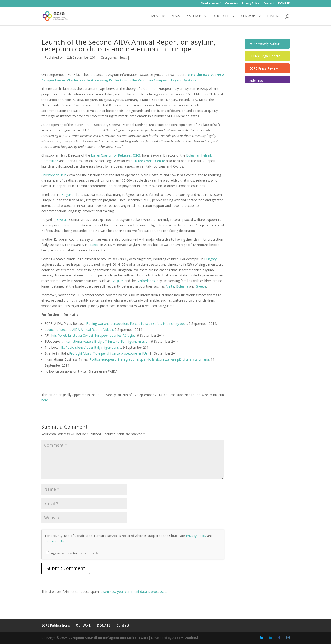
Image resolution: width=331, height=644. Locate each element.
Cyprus (62, 220)
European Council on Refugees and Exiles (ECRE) (108, 638)
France (94, 245)
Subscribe (257, 81)
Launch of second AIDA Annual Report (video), (79, 329)
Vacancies (231, 4)
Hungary (210, 259)
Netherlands (146, 281)
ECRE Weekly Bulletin (265, 44)
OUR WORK (249, 16)
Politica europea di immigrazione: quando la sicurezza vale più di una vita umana (149, 359)
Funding (274, 16)
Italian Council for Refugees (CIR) (116, 155)
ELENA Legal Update (265, 56)
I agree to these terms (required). (72, 553)
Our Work (83, 625)
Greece (201, 286)
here (45, 400)
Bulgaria (67, 195)
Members (158, 16)
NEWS (176, 16)
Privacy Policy (251, 4)
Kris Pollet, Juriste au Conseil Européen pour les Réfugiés (93, 335)
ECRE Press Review (264, 68)
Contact (269, 4)
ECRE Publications (56, 625)
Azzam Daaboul (185, 638)
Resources (194, 16)
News (123, 57)
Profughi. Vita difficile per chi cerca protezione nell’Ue (108, 353)
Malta (170, 286)
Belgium (118, 281)
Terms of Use (55, 541)
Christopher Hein (54, 175)
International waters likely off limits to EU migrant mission (107, 341)
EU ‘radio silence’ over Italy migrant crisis (91, 347)
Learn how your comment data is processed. (134, 591)
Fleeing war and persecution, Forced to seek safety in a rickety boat (137, 323)
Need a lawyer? (211, 4)
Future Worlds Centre (149, 161)
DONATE (284, 4)
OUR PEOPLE (221, 16)
